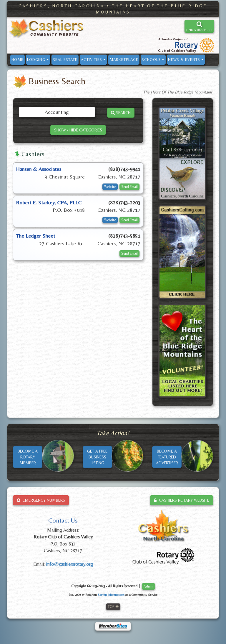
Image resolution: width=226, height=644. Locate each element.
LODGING (38, 60)
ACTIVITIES (93, 60)
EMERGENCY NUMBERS (41, 500)
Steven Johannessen (111, 595)
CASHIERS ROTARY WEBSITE (182, 500)
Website (110, 187)
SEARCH (121, 113)
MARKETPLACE (124, 60)
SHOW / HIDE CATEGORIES (78, 130)
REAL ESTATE (65, 60)
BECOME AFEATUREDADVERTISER (167, 457)
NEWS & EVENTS (186, 60)
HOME (18, 60)
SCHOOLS (153, 60)
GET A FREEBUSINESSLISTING (97, 457)
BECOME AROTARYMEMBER (28, 457)
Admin (148, 586)
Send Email (129, 187)
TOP (113, 607)
